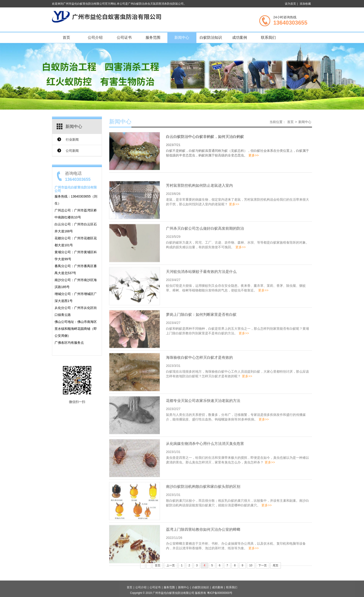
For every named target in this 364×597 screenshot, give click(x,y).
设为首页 (290, 4)
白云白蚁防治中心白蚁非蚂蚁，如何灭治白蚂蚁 (205, 138)
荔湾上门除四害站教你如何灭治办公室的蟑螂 (203, 554)
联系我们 (268, 37)
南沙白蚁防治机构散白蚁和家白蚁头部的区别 (203, 511)
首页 (66, 37)
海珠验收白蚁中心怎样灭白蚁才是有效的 (199, 382)
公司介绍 (95, 37)
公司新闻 (72, 151)
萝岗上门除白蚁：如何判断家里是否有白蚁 (201, 339)
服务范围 (153, 37)
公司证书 (124, 37)
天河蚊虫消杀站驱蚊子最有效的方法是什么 (201, 296)
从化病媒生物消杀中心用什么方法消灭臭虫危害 (205, 468)
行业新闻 (72, 140)
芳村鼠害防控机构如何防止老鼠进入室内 (199, 210)
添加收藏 (305, 4)
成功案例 (240, 37)
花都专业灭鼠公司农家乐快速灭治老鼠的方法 (203, 425)
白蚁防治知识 (211, 37)
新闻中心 (182, 37)
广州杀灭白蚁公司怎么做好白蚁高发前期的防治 (205, 253)
